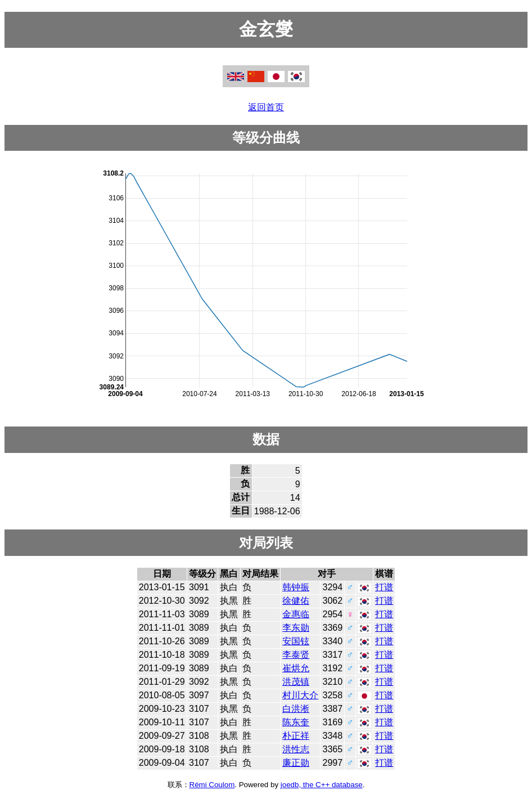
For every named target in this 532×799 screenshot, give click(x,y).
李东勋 (296, 628)
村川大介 (300, 695)
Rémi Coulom (212, 785)
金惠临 (296, 614)
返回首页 (266, 107)
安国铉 (296, 641)
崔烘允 (296, 668)
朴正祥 (296, 736)
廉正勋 (296, 763)
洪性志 (296, 749)
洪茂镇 (296, 682)
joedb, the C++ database (322, 785)
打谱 (384, 587)
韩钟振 (296, 587)
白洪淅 (296, 709)
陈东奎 (296, 722)
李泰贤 (296, 655)
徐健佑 (296, 601)
